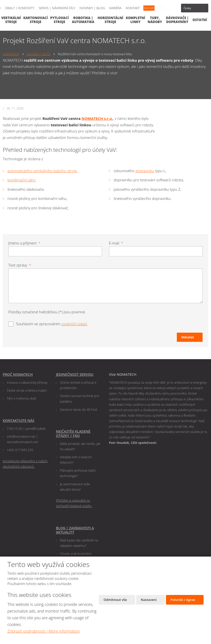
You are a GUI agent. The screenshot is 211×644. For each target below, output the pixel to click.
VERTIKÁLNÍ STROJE (11, 20)
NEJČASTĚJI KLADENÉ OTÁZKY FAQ (73, 433)
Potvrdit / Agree (183, 600)
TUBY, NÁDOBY (155, 20)
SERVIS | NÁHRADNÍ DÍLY (57, 8)
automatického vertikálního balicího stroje (42, 171)
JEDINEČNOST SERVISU (75, 374)
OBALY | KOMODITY (20, 8)
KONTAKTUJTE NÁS (18, 420)
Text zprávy (20, 265)
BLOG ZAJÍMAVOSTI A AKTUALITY (75, 530)
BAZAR (149, 8)
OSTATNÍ (200, 20)
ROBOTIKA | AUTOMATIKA (83, 20)
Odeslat (188, 337)
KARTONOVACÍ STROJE (36, 20)
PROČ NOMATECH (18, 374)
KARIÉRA (115, 8)
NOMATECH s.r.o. (97, 118)
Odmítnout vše (114, 600)
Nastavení (148, 600)
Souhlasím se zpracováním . (52, 323)
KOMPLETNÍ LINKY (135, 20)
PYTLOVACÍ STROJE (60, 20)
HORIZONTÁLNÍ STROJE (110, 20)
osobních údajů (74, 323)
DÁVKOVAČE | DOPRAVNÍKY (177, 20)
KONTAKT (133, 8)
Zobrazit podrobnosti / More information (44, 631)
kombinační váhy (21, 180)
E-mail (116, 243)
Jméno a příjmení (25, 243)
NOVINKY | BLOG (92, 8)
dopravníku (145, 171)
